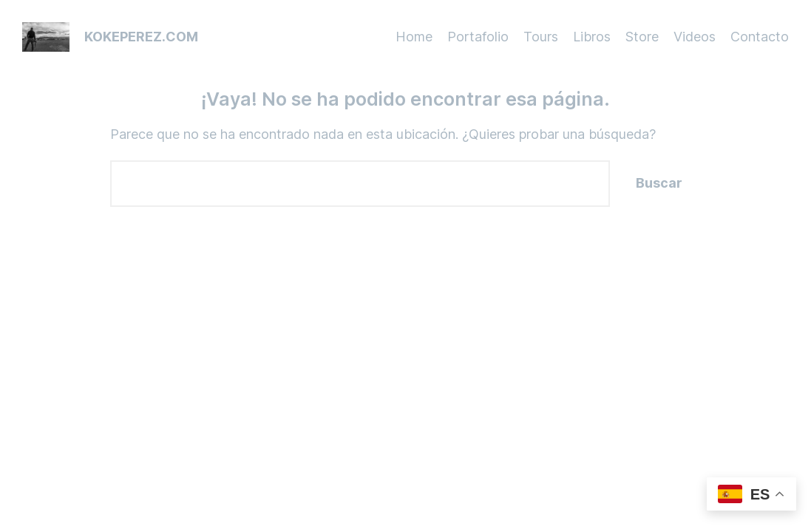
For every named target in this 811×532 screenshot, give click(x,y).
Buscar (659, 183)
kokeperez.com (141, 37)
